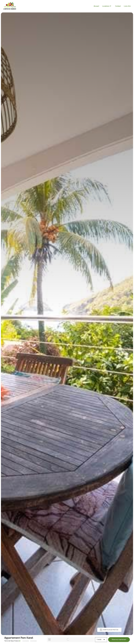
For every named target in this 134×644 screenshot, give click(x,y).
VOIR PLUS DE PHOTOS (109, 630)
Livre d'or (127, 6)
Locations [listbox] (107, 4)
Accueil (96, 6)
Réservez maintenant (119, 640)
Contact (118, 6)
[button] (101, 640)
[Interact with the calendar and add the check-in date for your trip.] (49, 639)
